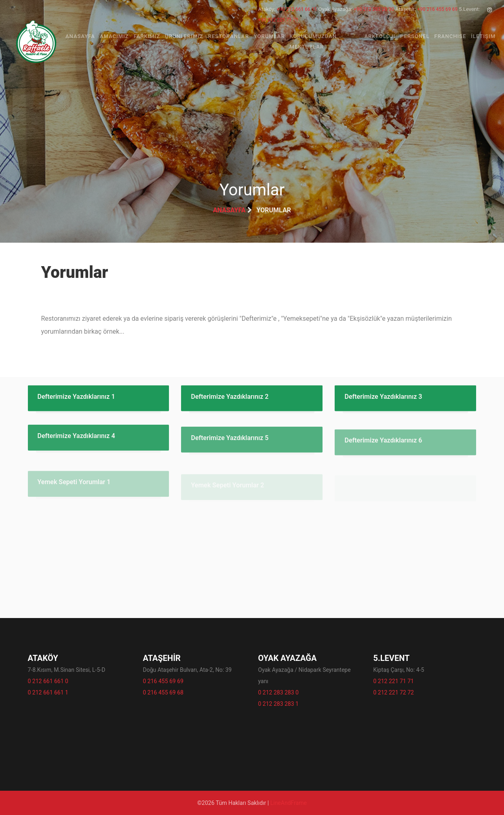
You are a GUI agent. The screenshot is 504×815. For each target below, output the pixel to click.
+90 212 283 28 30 (374, 9)
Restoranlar (229, 36)
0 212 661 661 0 (48, 681)
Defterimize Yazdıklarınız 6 (383, 447)
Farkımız (147, 36)
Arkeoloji (380, 36)
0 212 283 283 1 (278, 704)
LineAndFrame (289, 803)
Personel (415, 36)
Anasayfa (80, 36)
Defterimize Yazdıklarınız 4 (76, 440)
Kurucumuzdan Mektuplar (313, 41)
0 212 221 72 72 (394, 692)
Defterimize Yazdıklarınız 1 (76, 400)
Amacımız (114, 36)
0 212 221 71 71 (394, 681)
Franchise (450, 36)
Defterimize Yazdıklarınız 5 (230, 444)
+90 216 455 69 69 (437, 9)
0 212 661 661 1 (48, 692)
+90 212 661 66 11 (297, 9)
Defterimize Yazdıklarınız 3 (383, 400)
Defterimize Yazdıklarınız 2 (230, 400)
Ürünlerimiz (184, 36)
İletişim (483, 36)
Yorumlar (269, 36)
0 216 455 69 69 (163, 681)
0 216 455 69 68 (163, 692)
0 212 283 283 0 (278, 692)
